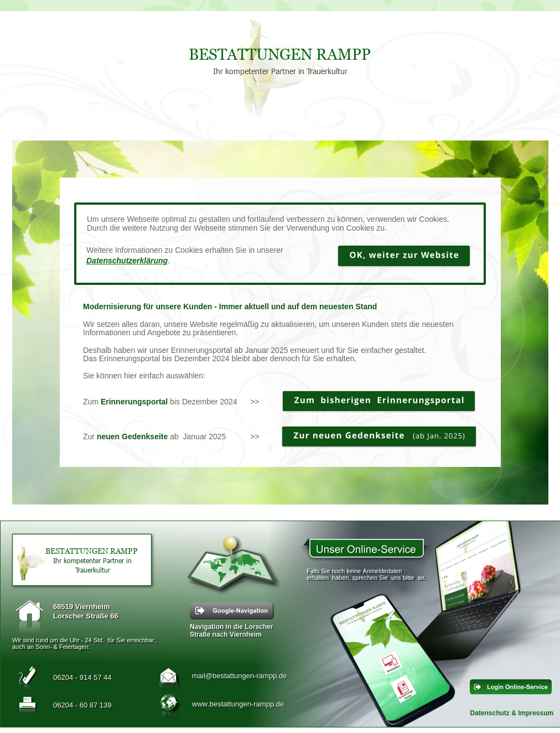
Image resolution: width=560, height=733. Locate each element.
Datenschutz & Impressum (512, 713)
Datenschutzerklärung (127, 261)
